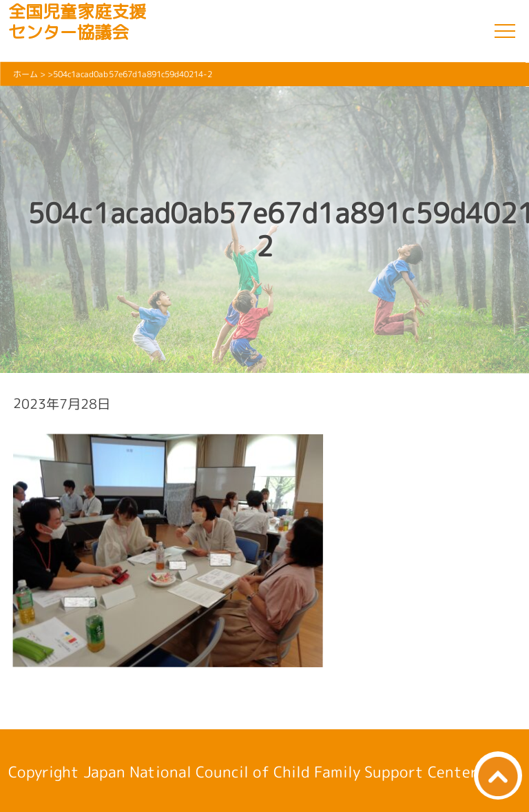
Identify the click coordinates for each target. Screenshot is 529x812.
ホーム (25, 74)
